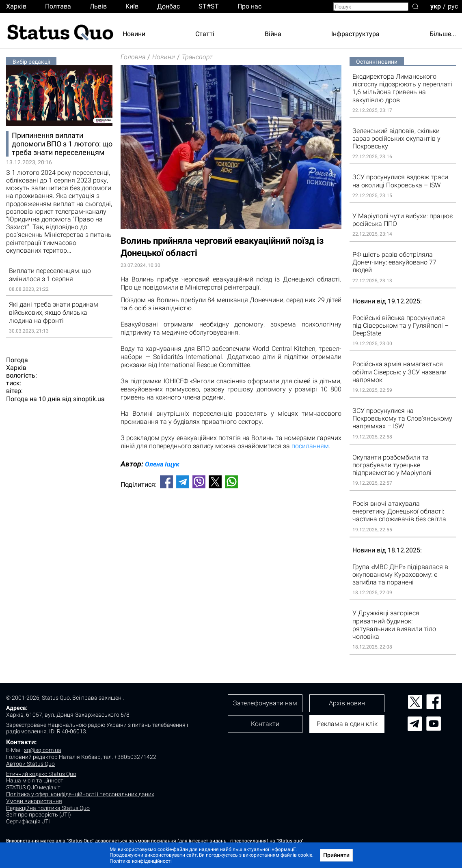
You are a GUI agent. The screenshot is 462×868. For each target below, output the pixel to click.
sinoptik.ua (89, 399)
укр (436, 6)
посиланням (310, 446)
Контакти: (22, 742)
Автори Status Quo (30, 764)
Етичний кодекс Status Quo (41, 774)
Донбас (168, 6)
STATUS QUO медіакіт (33, 787)
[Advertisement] (231, 522)
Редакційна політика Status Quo (48, 808)
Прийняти (336, 855)
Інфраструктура (355, 34)
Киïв (132, 6)
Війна (273, 34)
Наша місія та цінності (35, 780)
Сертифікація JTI (28, 821)
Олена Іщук (162, 464)
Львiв (98, 6)
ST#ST (209, 6)
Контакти (265, 724)
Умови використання (34, 801)
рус (453, 6)
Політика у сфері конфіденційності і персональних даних (80, 794)
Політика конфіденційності (141, 861)
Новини (134, 34)
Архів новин (347, 703)
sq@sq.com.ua (43, 750)
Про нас (249, 6)
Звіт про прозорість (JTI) (39, 814)
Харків (16, 6)
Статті (205, 34)
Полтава (58, 6)
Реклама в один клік (347, 724)
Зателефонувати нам (265, 703)
